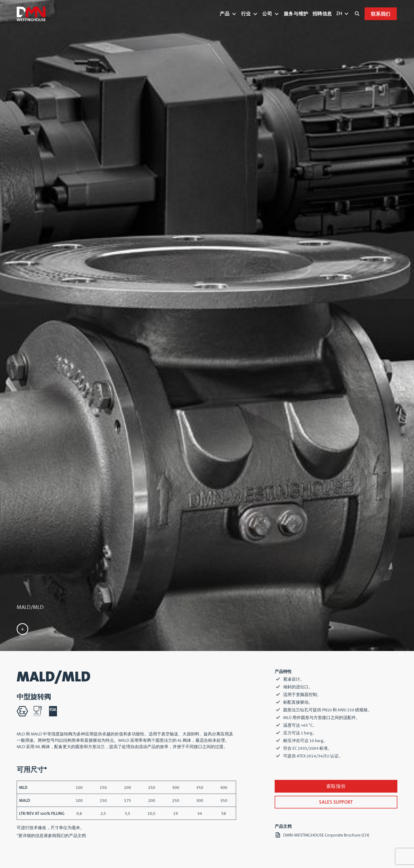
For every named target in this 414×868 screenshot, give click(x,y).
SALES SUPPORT (336, 803)
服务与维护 (296, 14)
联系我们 (381, 14)
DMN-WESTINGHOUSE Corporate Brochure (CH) (326, 835)
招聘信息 (322, 14)
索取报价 (336, 787)
